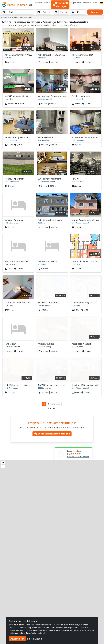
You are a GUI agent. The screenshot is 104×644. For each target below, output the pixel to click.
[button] (56, 404)
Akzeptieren (17, 639)
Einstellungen (35, 639)
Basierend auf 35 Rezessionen (78, 457)
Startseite (5, 17)
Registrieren (76, 3)
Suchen (95, 12)
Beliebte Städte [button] (42, 3)
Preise (96, 3)
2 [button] (48, 404)
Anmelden (87, 3)
